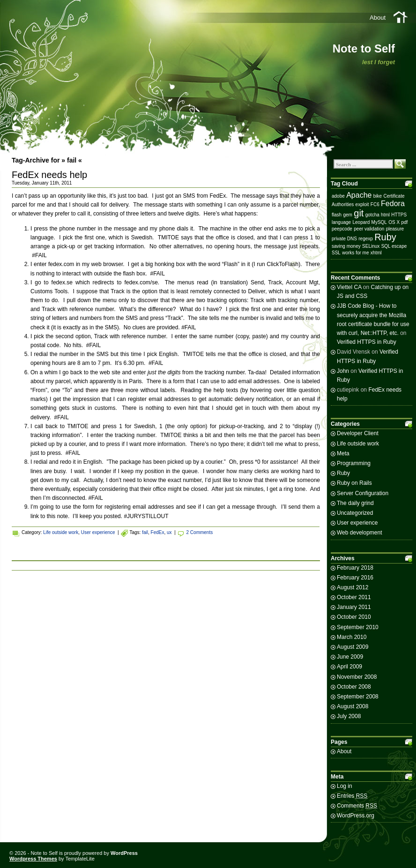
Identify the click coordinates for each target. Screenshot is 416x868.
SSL (336, 253)
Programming (354, 463)
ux (169, 532)
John (343, 371)
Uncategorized (355, 513)
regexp (366, 239)
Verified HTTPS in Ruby (367, 342)
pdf (404, 222)
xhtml (376, 253)
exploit (362, 204)
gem (347, 215)
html (385, 215)
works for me (355, 253)
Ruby (385, 237)
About (378, 18)
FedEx (158, 532)
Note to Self (364, 48)
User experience (98, 532)
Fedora (393, 204)
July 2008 (349, 716)
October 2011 (354, 597)
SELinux (371, 246)
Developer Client (358, 433)
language (341, 222)
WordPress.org (356, 816)
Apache (359, 195)
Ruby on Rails (354, 483)
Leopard (361, 222)
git (359, 213)
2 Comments (200, 532)
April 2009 (349, 667)
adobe (338, 196)
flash (337, 215)
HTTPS (399, 215)
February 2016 (355, 578)
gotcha (372, 215)
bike (378, 196)
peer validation (369, 229)
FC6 (375, 204)
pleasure (395, 229)
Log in (345, 786)
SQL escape (394, 246)
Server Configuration (363, 493)
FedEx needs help (49, 175)
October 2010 (354, 617)
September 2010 (358, 627)
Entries (352, 796)
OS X (394, 222)
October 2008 (354, 687)
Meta (343, 453)
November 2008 (357, 677)
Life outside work (61, 532)
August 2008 (353, 706)
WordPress (124, 853)
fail (145, 532)
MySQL (379, 222)
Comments (357, 806)
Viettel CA (349, 287)
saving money (346, 246)
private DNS (344, 239)
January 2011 (354, 607)
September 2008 (358, 697)
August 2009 (353, 647)
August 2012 (353, 587)
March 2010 (352, 637)
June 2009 (350, 657)
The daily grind (355, 503)
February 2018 (355, 568)
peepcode (342, 229)
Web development (360, 533)
